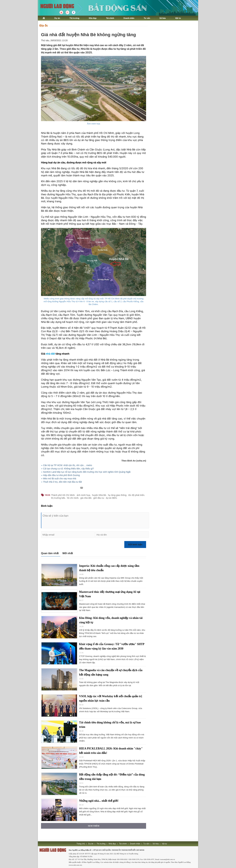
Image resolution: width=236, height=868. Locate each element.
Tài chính (110, 18)
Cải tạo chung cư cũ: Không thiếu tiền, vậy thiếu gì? (68, 469)
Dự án (57, 18)
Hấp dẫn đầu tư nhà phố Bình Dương (61, 475)
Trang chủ (81, 844)
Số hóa (163, 18)
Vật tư (178, 18)
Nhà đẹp (93, 18)
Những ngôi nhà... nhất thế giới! (99, 801)
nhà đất (50, 354)
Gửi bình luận (135, 545)
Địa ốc (44, 26)
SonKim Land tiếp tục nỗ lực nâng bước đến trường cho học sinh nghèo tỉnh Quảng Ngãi (87, 472)
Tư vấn (147, 18)
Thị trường (74, 18)
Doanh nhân (129, 18)
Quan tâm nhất (50, 553)
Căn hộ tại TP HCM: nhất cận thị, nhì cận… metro (68, 465)
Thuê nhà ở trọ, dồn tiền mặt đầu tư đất (62, 482)
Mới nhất (68, 553)
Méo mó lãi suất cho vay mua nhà (60, 479)
